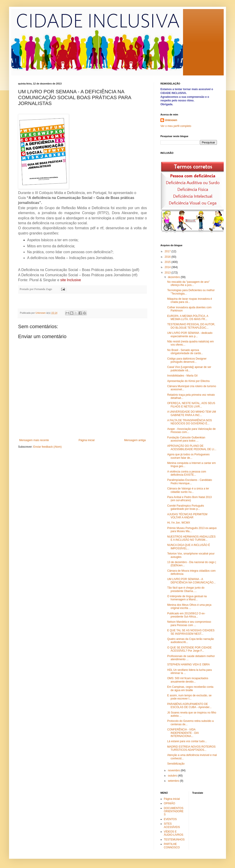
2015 (168, 262)
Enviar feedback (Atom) (47, 447)
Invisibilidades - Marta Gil (182, 376)
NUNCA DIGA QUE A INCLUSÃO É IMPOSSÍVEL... (189, 547)
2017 (168, 251)
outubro (173, 776)
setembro (174, 781)
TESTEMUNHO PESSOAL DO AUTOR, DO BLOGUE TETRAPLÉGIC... (191, 326)
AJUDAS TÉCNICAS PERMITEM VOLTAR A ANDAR (187, 516)
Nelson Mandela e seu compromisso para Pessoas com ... (189, 623)
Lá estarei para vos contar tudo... (187, 741)
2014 (168, 267)
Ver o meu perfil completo (176, 126)
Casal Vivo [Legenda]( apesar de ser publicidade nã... (189, 369)
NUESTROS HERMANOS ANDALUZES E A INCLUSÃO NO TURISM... (191, 538)
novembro (174, 770)
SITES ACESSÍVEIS (172, 825)
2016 (168, 257)
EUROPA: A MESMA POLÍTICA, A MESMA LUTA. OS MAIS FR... (188, 318)
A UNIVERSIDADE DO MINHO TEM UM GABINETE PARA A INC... (192, 413)
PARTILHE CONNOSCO (172, 846)
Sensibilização (176, 764)
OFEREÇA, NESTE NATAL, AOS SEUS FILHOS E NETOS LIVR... (191, 405)
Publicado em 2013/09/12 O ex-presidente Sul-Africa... (186, 615)
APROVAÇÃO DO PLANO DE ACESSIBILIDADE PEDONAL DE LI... (192, 447)
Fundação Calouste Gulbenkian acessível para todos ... (186, 439)
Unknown (171, 120)
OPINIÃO (169, 803)
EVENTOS (170, 819)
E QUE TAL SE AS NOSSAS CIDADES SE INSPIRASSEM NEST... (191, 632)
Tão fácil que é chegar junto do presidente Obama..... (186, 589)
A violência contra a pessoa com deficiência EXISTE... (187, 473)
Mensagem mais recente (34, 440)
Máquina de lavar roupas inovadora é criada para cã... (190, 300)
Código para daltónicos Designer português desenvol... (187, 360)
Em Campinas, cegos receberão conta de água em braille (190, 688)
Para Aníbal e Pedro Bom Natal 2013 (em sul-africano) (189, 499)
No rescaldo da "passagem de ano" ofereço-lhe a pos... (188, 283)
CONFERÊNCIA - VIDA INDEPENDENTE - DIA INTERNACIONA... (183, 733)
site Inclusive (71, 280)
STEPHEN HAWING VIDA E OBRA (188, 664)
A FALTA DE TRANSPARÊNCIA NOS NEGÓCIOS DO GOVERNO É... (190, 422)
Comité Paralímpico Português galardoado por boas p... (186, 507)
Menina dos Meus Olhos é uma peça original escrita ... (189, 606)
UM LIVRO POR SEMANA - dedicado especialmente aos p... (190, 335)
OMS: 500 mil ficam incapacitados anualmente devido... (188, 680)
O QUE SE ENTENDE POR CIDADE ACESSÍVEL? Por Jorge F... (189, 649)
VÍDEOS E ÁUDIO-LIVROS (174, 833)
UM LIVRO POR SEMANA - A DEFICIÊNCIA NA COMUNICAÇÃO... (191, 581)
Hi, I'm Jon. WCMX (179, 523)
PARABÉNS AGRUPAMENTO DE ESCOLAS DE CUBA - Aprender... (189, 706)
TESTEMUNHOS (174, 840)
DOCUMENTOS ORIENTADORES (174, 811)
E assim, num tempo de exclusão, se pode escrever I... (189, 697)
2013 (168, 273)
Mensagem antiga (135, 440)
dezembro (174, 277)
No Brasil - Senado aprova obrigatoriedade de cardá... (185, 352)
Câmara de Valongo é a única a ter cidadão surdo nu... (188, 490)
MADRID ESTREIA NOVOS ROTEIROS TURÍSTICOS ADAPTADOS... (191, 748)
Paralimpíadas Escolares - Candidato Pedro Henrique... (190, 482)
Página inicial (87, 440)
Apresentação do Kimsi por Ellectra (188, 381)
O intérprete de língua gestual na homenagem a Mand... (187, 598)
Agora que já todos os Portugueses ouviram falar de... (188, 456)
